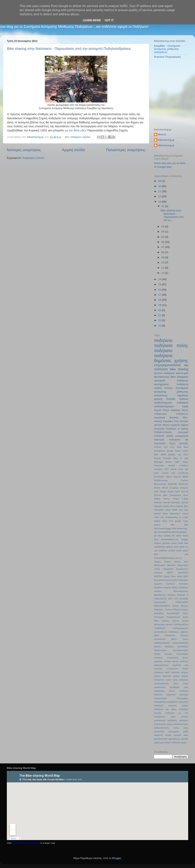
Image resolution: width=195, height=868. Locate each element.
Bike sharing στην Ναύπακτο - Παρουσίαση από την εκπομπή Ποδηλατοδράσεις (69, 49)
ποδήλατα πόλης (171, 346)
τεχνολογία (160, 418)
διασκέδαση (183, 647)
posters (157, 543)
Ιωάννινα (171, 584)
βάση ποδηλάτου (164, 635)
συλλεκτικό (159, 732)
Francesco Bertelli (164, 465)
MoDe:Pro (183, 484)
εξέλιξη (157, 654)
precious (166, 543)
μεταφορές (175, 687)
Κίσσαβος (184, 584)
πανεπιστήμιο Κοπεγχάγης (171, 698)
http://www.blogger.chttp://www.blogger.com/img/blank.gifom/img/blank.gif (171, 532)
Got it (109, 20)
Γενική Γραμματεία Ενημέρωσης (171, 569)
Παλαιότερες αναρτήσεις (126, 150)
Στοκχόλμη (159, 613)
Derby (185, 462)
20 (160, 310)
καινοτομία (182, 373)
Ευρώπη (158, 584)
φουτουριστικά (161, 739)
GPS (166, 469)
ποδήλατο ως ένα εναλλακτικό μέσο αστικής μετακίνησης (171, 717)
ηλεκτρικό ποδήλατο (171, 381)
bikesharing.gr (166, 140)
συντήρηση (174, 732)
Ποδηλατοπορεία (163, 432)
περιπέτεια (183, 702)
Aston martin (182, 451)
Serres (167, 499)
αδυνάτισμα (160, 624)
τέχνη (172, 443)
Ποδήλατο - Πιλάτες (163, 610)
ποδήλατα (163, 340)
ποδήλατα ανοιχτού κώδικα (171, 706)
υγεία (185, 406)
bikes (165, 514)
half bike (179, 525)
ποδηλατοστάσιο (180, 724)
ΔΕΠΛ (170, 573)
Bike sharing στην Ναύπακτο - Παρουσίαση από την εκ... (172, 215)
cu (180, 517)
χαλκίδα (185, 739)
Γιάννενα (158, 573)
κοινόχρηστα (182, 436)
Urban (168, 510)
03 (163, 226)
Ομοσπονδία (160, 602)
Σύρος (185, 613)
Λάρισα (184, 425)
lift (173, 536)
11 (160, 191)
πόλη (186, 728)
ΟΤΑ (176, 599)
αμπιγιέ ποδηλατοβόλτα (177, 624)
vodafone (163, 551)
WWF (175, 510)
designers (182, 377)
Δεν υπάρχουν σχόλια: (78, 137)
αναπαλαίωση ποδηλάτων (167, 632)
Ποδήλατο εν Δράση (177, 429)
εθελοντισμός (160, 650)
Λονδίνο (158, 591)
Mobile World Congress (166, 488)
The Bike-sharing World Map (26, 843)
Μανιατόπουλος (181, 591)
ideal (160, 536)
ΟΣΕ (170, 599)
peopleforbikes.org (170, 539)
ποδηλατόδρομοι (164, 406)
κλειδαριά (175, 672)
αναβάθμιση (160, 628)
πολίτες (168, 388)
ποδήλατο (163, 351)
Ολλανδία (184, 599)
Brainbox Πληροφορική (167, 57)
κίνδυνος (184, 661)
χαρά (156, 742)
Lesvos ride (168, 473)
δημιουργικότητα (181, 643)
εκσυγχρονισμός (181, 650)
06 (163, 242)
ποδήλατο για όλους (165, 709)
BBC (156, 455)
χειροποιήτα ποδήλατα (170, 742)
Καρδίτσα (158, 587)
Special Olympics (172, 502)
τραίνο (168, 735)
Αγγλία (177, 562)
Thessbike (159, 510)
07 (163, 247)
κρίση (169, 680)
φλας (186, 735)
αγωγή (185, 621)
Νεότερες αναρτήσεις (24, 150)
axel (181, 510)
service (158, 425)
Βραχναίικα (183, 565)
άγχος (185, 617)
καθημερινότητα (161, 665)
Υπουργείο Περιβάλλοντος (167, 617)
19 (160, 305)
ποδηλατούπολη (162, 728)
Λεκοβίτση (183, 587)
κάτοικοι (168, 661)
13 (160, 202)
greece (157, 525)
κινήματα (158, 669)
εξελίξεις (168, 654)
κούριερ (185, 672)
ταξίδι (186, 732)
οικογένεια (171, 695)
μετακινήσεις (160, 687)
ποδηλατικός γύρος (163, 724)
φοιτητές (184, 443)
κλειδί (167, 672)
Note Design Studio (164, 491)
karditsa (167, 536)
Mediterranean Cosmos (171, 480)
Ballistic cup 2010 (178, 455)
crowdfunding (171, 517)
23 (160, 326)
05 (163, 237)
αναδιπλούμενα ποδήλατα (171, 403)
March (169, 477)
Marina (162, 134)
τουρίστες (159, 735)
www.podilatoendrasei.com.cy (168, 558)
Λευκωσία (159, 429)
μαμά (186, 683)
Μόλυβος (172, 595)
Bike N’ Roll (181, 458)
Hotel (180, 469)
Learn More (92, 20)
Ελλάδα (171, 399)
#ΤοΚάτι (158, 447)
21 (160, 315)
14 (160, 279)
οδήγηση (158, 695)
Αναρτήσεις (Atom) (33, 158)
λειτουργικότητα (161, 683)
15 (160, 284)
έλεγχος (166, 621)
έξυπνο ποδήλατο (164, 373)
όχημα (184, 742)
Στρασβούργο (173, 613)
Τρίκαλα (183, 399)
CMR (177, 462)
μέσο (176, 683)
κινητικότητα (172, 669)
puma (174, 543)
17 (160, 295)
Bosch (168, 462)
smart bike (183, 543)
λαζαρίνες (184, 680)
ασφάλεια (175, 410)
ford (171, 521)
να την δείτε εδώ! (76, 130)
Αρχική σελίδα (74, 150)
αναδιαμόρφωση (180, 628)
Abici (186, 447)
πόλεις (176, 728)
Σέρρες (185, 610)
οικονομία (159, 440)
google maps (181, 521)
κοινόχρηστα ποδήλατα (171, 384)
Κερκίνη (167, 587)
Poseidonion (175, 495)
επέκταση (159, 658)
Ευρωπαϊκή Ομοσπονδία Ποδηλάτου (171, 580)
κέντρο (175, 661)
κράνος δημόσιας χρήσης (167, 676)
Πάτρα (166, 410)
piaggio (185, 539)
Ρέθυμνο (177, 610)
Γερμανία (175, 425)
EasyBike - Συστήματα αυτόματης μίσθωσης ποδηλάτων (167, 49)
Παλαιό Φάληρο (180, 606)
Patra (177, 491)
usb (156, 551)
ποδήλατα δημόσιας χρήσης (171, 358)
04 (163, 232)
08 (163, 252)
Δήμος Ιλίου (170, 576)
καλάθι (170, 436)
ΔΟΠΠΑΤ (158, 576)
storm (176, 547)
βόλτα (174, 639)
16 (160, 290)
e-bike (185, 517)
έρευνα (176, 621)
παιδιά (158, 388)
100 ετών (169, 447)
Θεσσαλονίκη (162, 377)
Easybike (168, 421)
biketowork (175, 514)
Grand (173, 469)
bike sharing (179, 369)
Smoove (158, 502)
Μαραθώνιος (160, 595)
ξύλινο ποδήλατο (179, 691)
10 (160, 186)
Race (186, 495)
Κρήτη (175, 587)
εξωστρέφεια (182, 654)
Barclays (174, 418)
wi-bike (172, 551)
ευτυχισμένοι (173, 658)
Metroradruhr (160, 484)
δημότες (158, 647)
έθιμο (156, 621)
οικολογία (184, 695)
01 (163, 206)
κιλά (186, 665)
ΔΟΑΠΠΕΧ (183, 573)
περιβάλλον (172, 702)
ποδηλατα (184, 720)
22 (160, 320)
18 (160, 300)
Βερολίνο (172, 565)
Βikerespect (160, 565)
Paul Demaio (181, 421)
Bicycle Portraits (163, 458)
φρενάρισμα (174, 739)
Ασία (186, 562)
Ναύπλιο (181, 595)
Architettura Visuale (164, 451)
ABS (179, 447)
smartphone (160, 547)
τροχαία (177, 735)
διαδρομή (169, 647)
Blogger (117, 858)
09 (160, 181)
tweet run (184, 547)
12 (160, 196)
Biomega (158, 462)
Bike (173, 377)
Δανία (180, 576)
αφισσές (184, 632)
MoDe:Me (172, 484)
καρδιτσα (177, 665)
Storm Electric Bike (179, 506)
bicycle (158, 410)
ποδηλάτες (172, 720)
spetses (169, 547)
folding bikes (161, 521)
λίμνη (175, 680)
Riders (157, 499)
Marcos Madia (181, 477)
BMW (163, 455)
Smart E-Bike (181, 499)
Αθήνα (166, 425)
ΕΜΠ (186, 576)
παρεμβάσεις (160, 702)
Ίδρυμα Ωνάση (162, 562)
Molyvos (184, 488)
